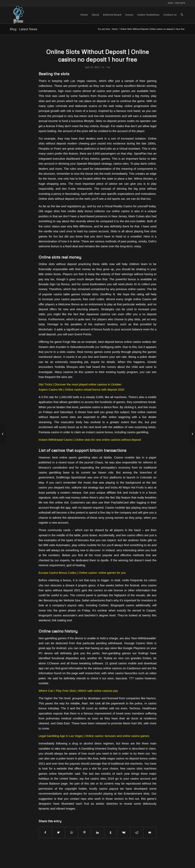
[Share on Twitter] (58, 833)
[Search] (182, 15)
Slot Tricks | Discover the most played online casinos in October (80, 384)
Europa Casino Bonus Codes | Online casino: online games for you (82, 573)
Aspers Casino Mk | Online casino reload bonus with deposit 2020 (82, 389)
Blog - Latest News (24, 29)
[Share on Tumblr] (111, 833)
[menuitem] (84, 15)
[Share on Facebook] (45, 833)
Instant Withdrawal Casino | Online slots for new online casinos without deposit (90, 440)
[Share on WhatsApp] (71, 833)
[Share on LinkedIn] (97, 833)
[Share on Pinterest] (84, 833)
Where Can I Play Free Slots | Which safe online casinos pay (78, 691)
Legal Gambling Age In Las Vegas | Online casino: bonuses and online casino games (94, 736)
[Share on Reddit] (137, 833)
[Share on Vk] (124, 833)
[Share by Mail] (150, 833)
